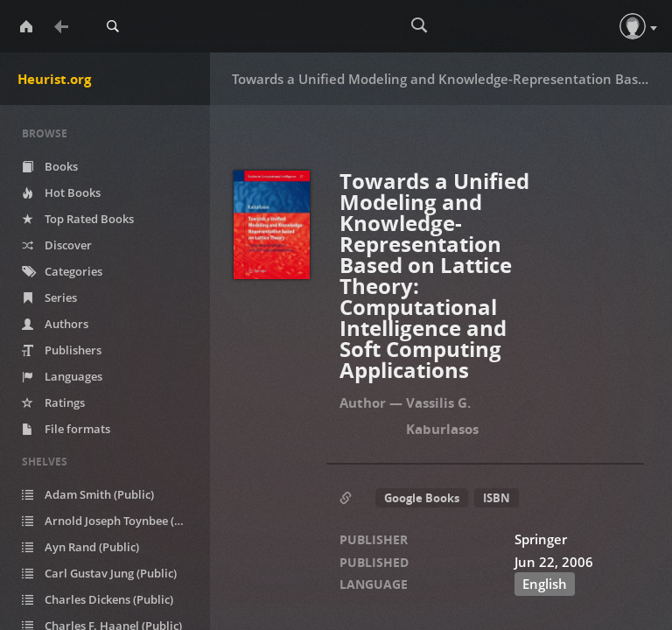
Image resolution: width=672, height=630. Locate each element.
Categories (62, 271)
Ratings (53, 402)
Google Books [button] (422, 498)
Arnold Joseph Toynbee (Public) (114, 521)
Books (50, 166)
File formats (66, 429)
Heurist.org (54, 79)
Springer (541, 539)
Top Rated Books (78, 219)
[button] (633, 26)
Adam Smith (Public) (88, 494)
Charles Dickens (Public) (98, 599)
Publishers (62, 350)
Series (49, 297)
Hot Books (61, 192)
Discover (57, 245)
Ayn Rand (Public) (80, 547)
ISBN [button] (497, 498)
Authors (55, 324)
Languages (62, 376)
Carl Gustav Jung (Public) (99, 573)
